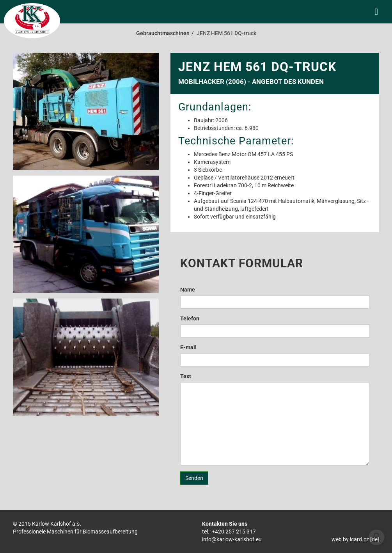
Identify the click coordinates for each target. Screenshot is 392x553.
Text (186, 376)
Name (188, 290)
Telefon (190, 318)
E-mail (188, 347)
